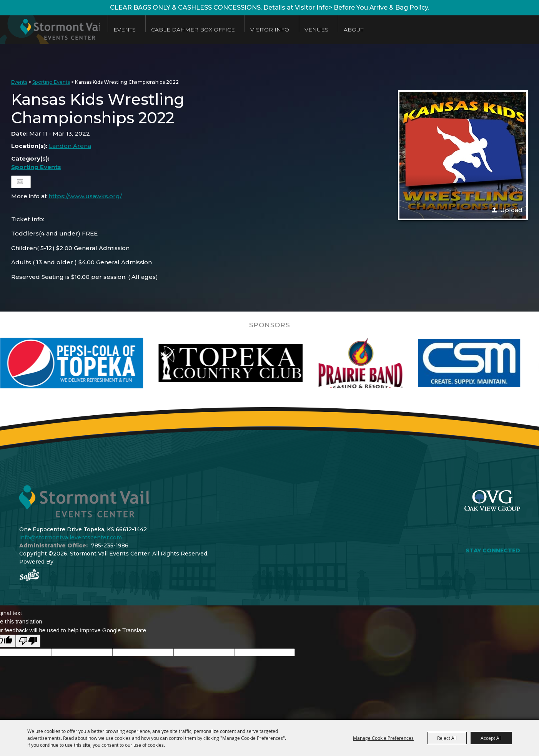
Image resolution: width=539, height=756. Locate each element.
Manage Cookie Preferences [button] (383, 738)
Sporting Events (51, 82)
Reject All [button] (447, 738)
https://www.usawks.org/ (85, 196)
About (363, 30)
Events (135, 30)
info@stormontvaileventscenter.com (71, 537)
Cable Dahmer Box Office (203, 30)
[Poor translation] (28, 641)
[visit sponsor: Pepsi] (94, 363)
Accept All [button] (491, 738)
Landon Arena (70, 146)
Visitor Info (280, 30)
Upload (511, 210)
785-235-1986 (110, 545)
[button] (463, 155)
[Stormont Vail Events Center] (55, 30)
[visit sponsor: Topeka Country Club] (253, 363)
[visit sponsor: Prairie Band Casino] (383, 363)
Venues (326, 30)
